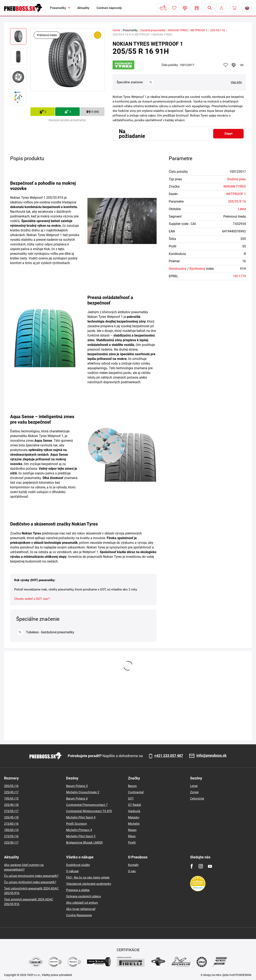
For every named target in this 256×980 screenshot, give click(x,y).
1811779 (239, 276)
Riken (132, 836)
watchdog (242, 65)
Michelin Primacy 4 (79, 830)
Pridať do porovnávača (234, 65)
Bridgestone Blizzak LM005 (84, 843)
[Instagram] (201, 866)
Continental (136, 792)
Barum (132, 786)
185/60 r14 (11, 830)
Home (116, 30)
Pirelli (132, 843)
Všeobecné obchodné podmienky (89, 884)
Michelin (134, 824)
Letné (242, 209)
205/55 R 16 (237, 201)
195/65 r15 (11, 799)
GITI (131, 799)
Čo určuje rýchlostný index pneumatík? (30, 882)
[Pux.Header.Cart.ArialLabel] (234, 8)
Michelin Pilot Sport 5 (81, 836)
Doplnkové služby (78, 865)
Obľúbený (174, 8)
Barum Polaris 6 (77, 799)
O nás (132, 871)
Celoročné (197, 799)
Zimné (194, 792)
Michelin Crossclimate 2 (83, 792)
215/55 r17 (11, 811)
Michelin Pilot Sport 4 (81, 817)
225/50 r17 (11, 843)
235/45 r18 (11, 817)
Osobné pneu (236, 179)
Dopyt (229, 134)
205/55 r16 (11, 786)
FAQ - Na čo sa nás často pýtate (88, 877)
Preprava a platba (78, 890)
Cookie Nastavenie (79, 915)
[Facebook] (192, 866)
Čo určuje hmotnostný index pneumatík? (31, 876)
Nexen (132, 830)
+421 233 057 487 (169, 756)
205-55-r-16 (218, 30)
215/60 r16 (11, 824)
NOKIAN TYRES (178, 30)
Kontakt (133, 865)
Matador (134, 817)
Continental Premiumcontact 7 (87, 805)
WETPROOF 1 (199, 30)
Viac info (236, 82)
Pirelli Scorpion (76, 824)
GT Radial (134, 805)
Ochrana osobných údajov (84, 896)
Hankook (134, 811)
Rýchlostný (197, 269)
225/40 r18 (11, 805)
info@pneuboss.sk (211, 756)
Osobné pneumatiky (153, 30)
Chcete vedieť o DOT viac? (32, 599)
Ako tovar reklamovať (81, 909)
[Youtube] (210, 866)
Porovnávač (185, 8)
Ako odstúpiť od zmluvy (82, 903)
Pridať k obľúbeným (226, 65)
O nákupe (72, 871)
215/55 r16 (11, 836)
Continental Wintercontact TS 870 (89, 811)
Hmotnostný (178, 269)
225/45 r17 (11, 792)
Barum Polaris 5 (77, 786)
